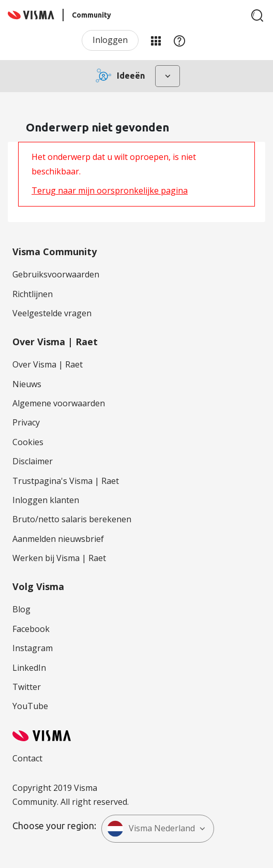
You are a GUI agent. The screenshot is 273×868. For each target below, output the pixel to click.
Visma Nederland (151, 829)
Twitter (27, 687)
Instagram (33, 648)
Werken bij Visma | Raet (59, 558)
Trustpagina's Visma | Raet (66, 481)
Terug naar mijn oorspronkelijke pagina (110, 190)
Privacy (26, 422)
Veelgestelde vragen (52, 313)
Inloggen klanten (46, 500)
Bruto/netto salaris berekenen (72, 519)
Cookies (28, 442)
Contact (27, 758)
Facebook (31, 629)
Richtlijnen (33, 294)
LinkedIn (29, 668)
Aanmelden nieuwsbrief (58, 539)
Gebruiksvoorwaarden (56, 274)
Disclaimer (33, 461)
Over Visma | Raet (48, 364)
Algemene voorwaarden (59, 403)
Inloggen (110, 40)
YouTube (30, 706)
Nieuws (27, 384)
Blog (21, 609)
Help (179, 40)
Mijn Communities (156, 40)
